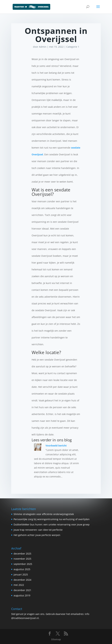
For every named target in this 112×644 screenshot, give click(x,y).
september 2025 (23, 564)
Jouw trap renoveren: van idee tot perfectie (38, 530)
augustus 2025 (22, 569)
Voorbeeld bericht (56, 446)
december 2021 (22, 590)
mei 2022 (19, 585)
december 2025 (22, 554)
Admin (43, 47)
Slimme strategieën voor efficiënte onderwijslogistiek (44, 514)
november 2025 (22, 559)
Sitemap (56, 639)
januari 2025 (21, 574)
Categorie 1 (73, 47)
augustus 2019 (22, 595)
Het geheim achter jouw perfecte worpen (37, 535)
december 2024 (22, 580)
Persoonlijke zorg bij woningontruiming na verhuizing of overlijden (52, 519)
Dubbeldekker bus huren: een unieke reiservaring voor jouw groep (52, 524)
